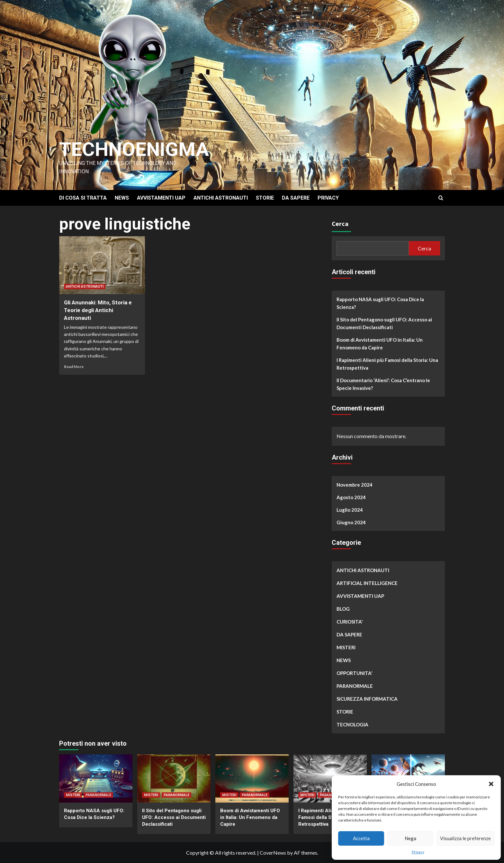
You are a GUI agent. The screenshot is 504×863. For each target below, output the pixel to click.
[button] (491, 784)
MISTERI (346, 647)
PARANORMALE (355, 686)
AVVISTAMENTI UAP (161, 198)
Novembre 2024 (355, 485)
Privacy (418, 852)
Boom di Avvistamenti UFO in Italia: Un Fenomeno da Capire (380, 344)
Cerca (340, 224)
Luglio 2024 (350, 510)
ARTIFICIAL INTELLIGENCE (367, 583)
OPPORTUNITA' (355, 673)
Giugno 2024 (351, 522)
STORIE (265, 198)
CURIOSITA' (350, 622)
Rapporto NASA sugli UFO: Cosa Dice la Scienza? (380, 303)
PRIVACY (328, 198)
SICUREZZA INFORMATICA (367, 699)
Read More (74, 367)
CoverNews (273, 853)
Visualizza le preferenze (465, 838)
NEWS (122, 198)
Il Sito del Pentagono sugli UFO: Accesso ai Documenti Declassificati (384, 323)
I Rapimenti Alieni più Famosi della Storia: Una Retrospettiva (387, 364)
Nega (410, 838)
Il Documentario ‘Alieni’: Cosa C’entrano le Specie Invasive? (383, 384)
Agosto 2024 (351, 497)
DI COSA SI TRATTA (83, 198)
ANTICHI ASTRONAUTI (221, 198)
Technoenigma (134, 149)
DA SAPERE (296, 198)
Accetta (361, 838)
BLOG (343, 609)
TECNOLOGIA (352, 724)
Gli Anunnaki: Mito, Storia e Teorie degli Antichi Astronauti (98, 310)
